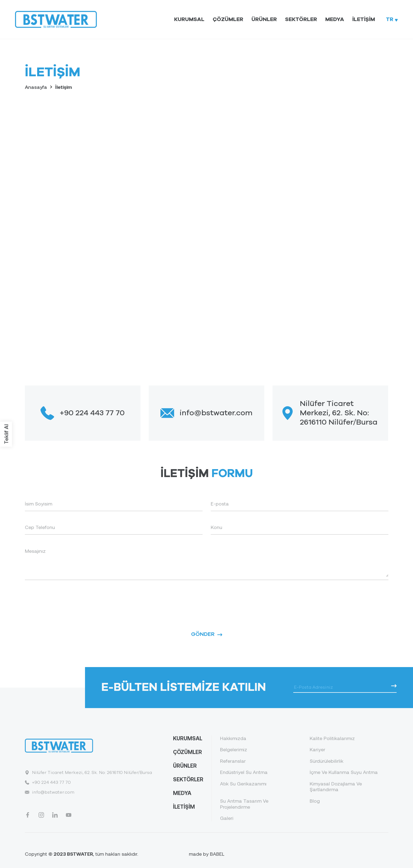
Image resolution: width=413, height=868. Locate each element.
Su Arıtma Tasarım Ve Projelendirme (244, 804)
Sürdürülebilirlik (326, 761)
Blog (315, 801)
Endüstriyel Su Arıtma (244, 772)
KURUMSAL (188, 738)
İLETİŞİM (184, 806)
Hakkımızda (233, 738)
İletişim (364, 19)
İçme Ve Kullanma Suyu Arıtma (344, 772)
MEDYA (182, 793)
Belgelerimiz (234, 749)
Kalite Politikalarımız (332, 738)
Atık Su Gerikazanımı (243, 784)
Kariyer (317, 749)
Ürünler (264, 19)
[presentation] (66, 599)
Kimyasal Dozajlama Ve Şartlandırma (336, 787)
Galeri (227, 818)
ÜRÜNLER (185, 765)
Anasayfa (36, 87)
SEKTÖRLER (188, 779)
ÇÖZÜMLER (188, 752)
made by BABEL (207, 854)
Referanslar (233, 761)
